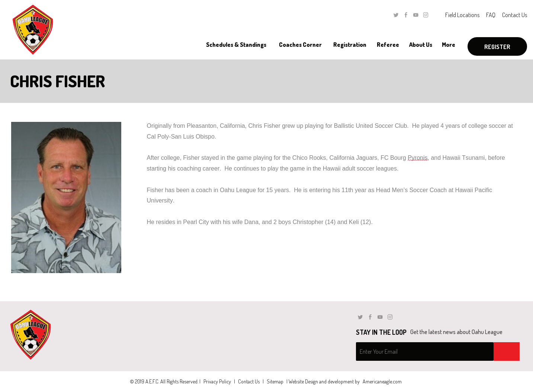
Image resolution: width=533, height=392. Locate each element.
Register (497, 47)
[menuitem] (237, 45)
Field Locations (462, 15)
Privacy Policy (217, 381)
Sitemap (275, 381)
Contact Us (515, 15)
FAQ (491, 15)
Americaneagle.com (382, 381)
